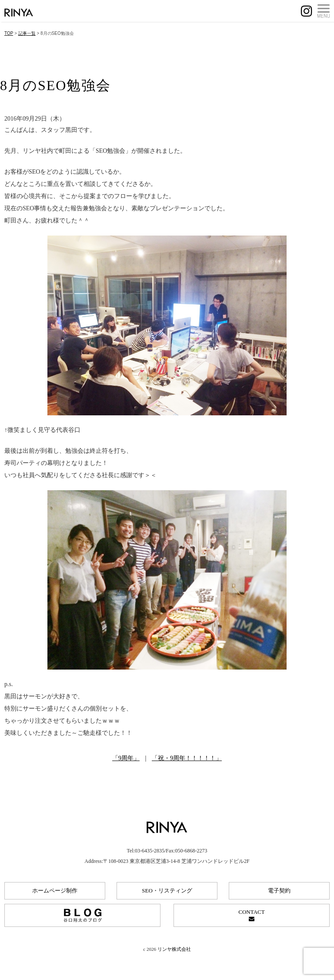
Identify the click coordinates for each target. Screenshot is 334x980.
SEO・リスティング (167, 891)
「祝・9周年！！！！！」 (187, 758)
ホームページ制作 (55, 891)
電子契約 (279, 891)
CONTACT (251, 915)
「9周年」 (126, 758)
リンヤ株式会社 (174, 949)
